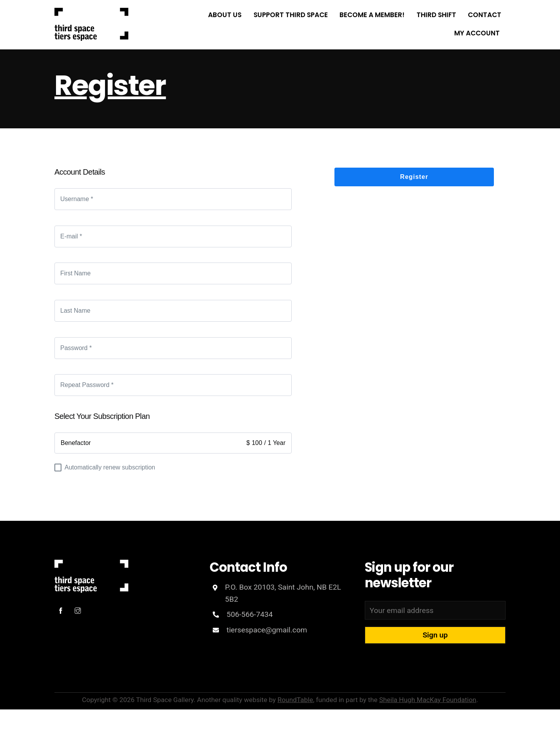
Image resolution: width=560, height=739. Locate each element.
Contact (485, 15)
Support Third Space (291, 15)
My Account (477, 33)
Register (110, 85)
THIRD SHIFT (436, 15)
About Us (225, 15)
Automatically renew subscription (105, 468)
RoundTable (295, 700)
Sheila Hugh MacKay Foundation (428, 700)
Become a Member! (372, 15)
